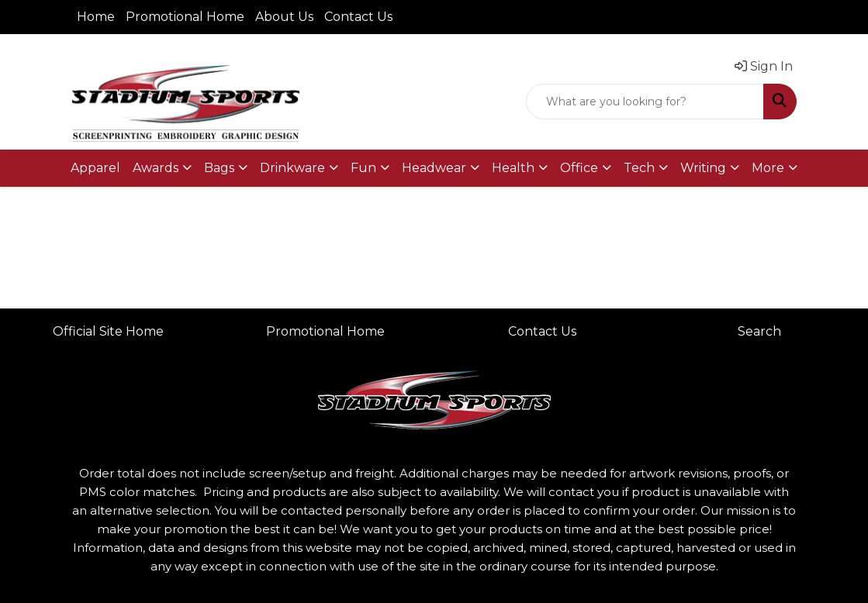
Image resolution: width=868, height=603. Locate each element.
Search (759, 331)
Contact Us (358, 17)
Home (96, 17)
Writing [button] (703, 168)
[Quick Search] (645, 102)
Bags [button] (219, 168)
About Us (284, 17)
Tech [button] (639, 168)
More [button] (768, 168)
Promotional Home (185, 17)
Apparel (95, 168)
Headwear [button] (434, 168)
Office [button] (579, 168)
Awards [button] (156, 168)
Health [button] (513, 168)
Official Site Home (108, 331)
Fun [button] (363, 168)
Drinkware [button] (292, 168)
